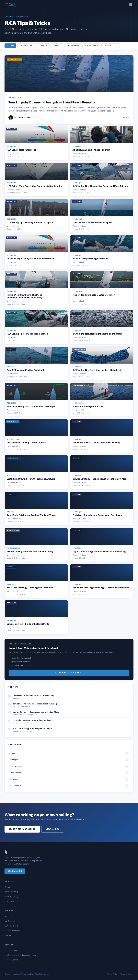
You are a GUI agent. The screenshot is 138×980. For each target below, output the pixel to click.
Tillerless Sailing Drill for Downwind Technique (31, 406)
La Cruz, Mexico (11, 950)
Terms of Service (127, 974)
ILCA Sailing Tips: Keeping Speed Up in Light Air (31, 222)
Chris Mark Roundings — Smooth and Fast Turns (97, 515)
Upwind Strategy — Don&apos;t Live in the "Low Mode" (100, 479)
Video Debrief (26, 45)
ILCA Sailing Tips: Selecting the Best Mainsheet (97, 370)
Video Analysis (111, 45)
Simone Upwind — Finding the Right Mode (28, 624)
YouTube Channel (11, 960)
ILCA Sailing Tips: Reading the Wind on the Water (97, 334)
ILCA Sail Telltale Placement (21, 150)
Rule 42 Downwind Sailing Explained (25, 370)
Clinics (7, 887)
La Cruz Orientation (12, 931)
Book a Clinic (15, 871)
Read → (126, 118)
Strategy (57, 45)
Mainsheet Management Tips (88, 406)
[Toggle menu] (131, 5)
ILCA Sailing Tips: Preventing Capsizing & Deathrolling (35, 186)
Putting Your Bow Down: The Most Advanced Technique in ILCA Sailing (25, 296)
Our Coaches (10, 921)
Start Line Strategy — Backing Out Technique (30, 588)
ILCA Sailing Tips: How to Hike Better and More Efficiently (102, 186)
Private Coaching (11, 897)
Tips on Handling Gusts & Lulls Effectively (94, 295)
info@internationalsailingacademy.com (20, 955)
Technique (42, 45)
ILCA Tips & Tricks (12, 926)
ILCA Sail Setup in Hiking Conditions (90, 259)
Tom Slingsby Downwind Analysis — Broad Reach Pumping (52, 102)
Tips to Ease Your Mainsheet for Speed (92, 222)
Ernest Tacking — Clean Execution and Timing (30, 551)
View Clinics (53, 829)
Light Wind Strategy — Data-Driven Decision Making (99, 551)
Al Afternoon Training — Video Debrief (26, 443)
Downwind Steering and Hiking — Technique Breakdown (101, 588)
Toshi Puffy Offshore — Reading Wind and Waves (32, 515)
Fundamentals (91, 45)
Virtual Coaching (11, 892)
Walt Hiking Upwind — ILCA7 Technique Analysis (31, 479)
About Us (8, 916)
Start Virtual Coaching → (69, 673)
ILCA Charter (10, 901)
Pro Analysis (73, 45)
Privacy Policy (112, 974)
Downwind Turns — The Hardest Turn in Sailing (96, 443)
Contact (8, 935)
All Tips (10, 45)
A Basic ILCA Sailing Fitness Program (91, 150)
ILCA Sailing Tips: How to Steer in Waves (27, 334)
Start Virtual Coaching (22, 829)
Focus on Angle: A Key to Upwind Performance (30, 259)
